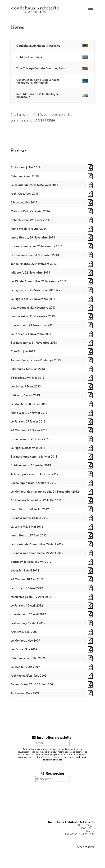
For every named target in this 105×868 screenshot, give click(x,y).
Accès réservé (86, 847)
